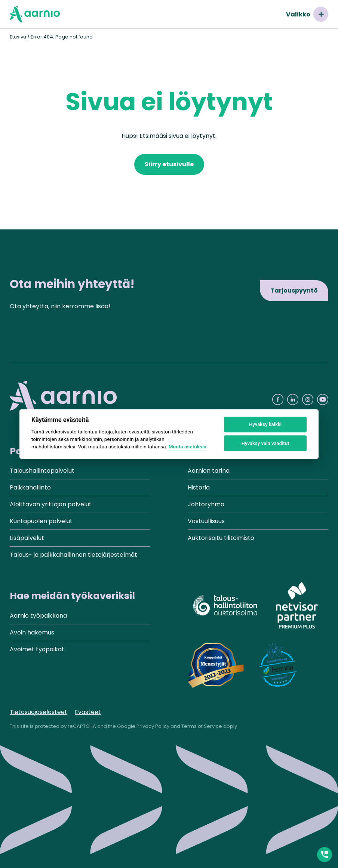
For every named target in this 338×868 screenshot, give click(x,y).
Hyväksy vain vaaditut (265, 443)
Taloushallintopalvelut (42, 471)
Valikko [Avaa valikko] (307, 14)
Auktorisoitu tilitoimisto (221, 538)
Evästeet (88, 712)
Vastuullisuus (206, 521)
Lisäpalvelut (27, 538)
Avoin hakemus (32, 632)
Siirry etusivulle (169, 164)
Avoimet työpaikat (37, 649)
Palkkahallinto (30, 487)
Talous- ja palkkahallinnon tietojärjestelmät (73, 555)
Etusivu (18, 37)
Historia (199, 487)
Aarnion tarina (209, 471)
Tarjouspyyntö (294, 291)
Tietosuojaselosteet (39, 712)
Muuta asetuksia (188, 447)
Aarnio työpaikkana (38, 616)
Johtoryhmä (206, 504)
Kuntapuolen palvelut (41, 521)
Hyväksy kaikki (265, 425)
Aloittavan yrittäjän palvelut (51, 504)
